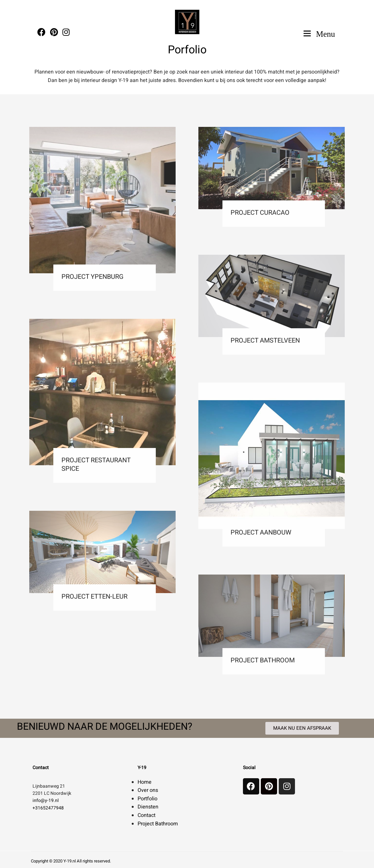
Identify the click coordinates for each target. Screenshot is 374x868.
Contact (147, 815)
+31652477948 (48, 808)
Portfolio (147, 799)
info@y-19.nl (46, 800)
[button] (302, 728)
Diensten (148, 807)
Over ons (148, 790)
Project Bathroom (158, 824)
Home (145, 782)
